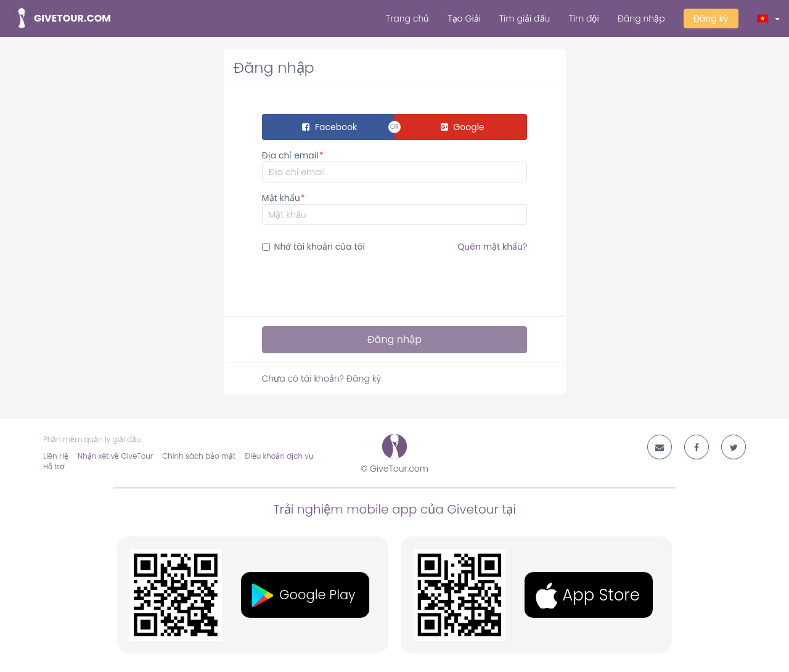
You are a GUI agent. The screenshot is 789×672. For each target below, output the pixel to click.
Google (463, 127)
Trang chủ (407, 18)
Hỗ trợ (54, 467)
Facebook (329, 127)
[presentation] (356, 283)
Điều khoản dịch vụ (279, 456)
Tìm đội (583, 18)
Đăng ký (711, 18)
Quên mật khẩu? (492, 247)
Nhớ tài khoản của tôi (395, 247)
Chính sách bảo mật (199, 456)
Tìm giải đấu (525, 18)
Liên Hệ (56, 456)
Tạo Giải (464, 18)
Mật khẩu (281, 198)
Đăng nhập (641, 18)
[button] (769, 18)
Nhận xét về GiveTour (115, 456)
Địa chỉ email (290, 155)
